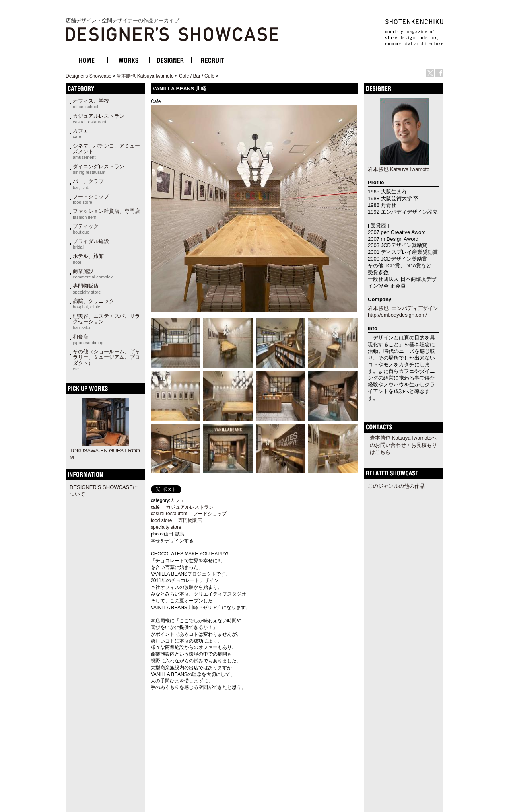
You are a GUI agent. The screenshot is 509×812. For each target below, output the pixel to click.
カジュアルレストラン (99, 119)
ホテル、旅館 (88, 259)
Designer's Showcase (88, 76)
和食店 (88, 339)
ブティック (86, 229)
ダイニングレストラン (99, 169)
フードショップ (91, 199)
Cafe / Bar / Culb (197, 76)
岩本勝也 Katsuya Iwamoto (145, 76)
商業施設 (93, 274)
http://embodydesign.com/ (397, 315)
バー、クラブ (88, 184)
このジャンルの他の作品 (396, 486)
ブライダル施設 (91, 244)
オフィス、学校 (91, 103)
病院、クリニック (93, 304)
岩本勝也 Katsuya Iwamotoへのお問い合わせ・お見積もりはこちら (403, 445)
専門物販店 (87, 288)
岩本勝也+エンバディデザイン (403, 308)
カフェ (81, 133)
